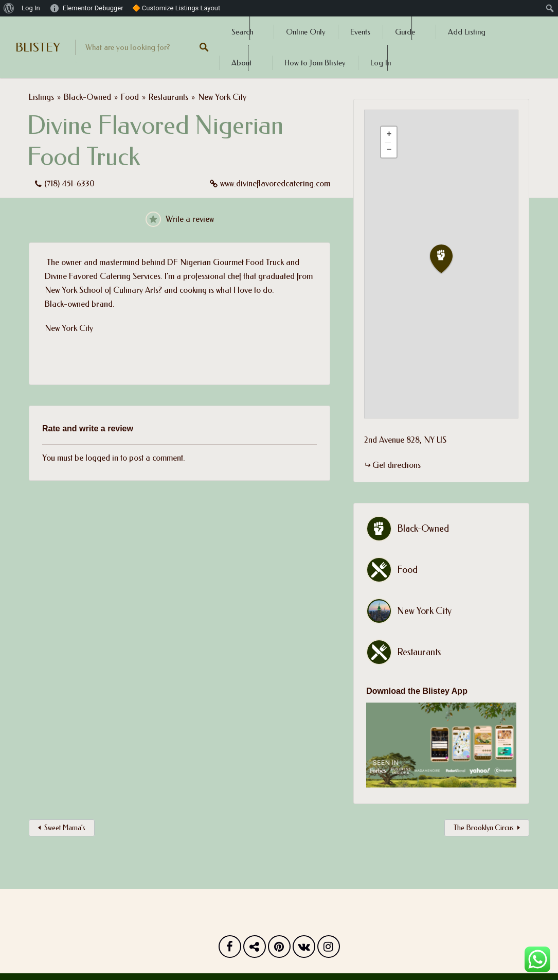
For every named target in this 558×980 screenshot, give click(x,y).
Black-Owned (87, 97)
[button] (447, 259)
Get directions (397, 465)
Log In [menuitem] (31, 8)
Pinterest (279, 949)
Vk (304, 949)
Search (242, 32)
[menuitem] (9, 8)
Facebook (230, 949)
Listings (41, 97)
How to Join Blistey (315, 63)
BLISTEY (38, 47)
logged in (102, 458)
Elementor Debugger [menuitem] (93, 8)
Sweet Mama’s (65, 828)
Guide (405, 32)
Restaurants (168, 97)
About (241, 63)
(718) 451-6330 (69, 183)
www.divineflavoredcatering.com (275, 183)
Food (130, 97)
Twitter (255, 949)
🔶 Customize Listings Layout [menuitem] (176, 8)
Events (360, 32)
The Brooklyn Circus (484, 828)
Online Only (306, 32)
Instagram (329, 949)
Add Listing (467, 32)
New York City (222, 97)
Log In (381, 63)
